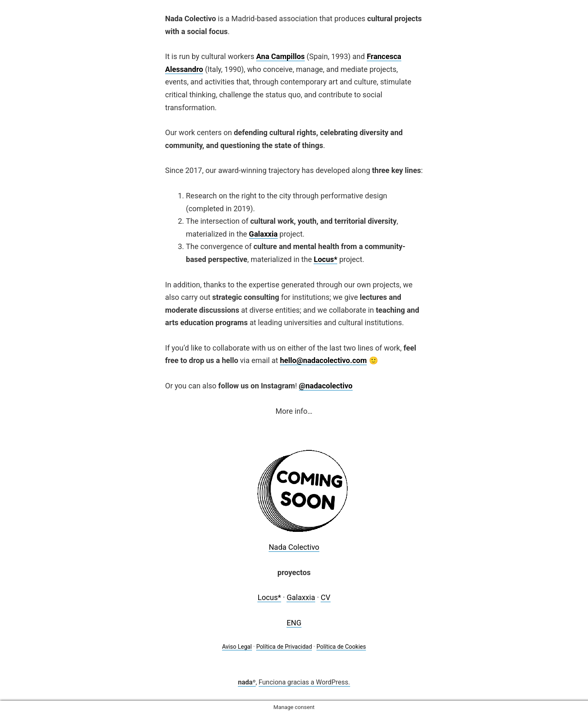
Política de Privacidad (284, 647)
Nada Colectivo (294, 547)
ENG (294, 623)
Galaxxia (263, 234)
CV (325, 597)
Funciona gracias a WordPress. (304, 682)
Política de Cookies (341, 647)
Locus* (269, 597)
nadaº (247, 682)
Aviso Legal (237, 647)
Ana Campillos (280, 56)
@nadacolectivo (326, 386)
